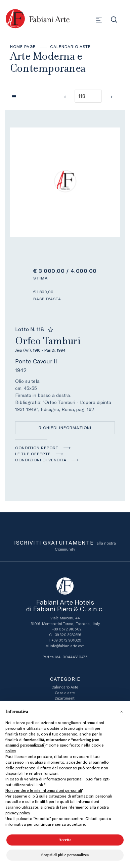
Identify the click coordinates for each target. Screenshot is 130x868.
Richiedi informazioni (65, 428)
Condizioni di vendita (41, 460)
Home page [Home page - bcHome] (23, 47)
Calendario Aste (70, 47)
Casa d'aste (65, 693)
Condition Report (37, 448)
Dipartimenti (65, 698)
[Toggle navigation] (99, 20)
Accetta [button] (65, 840)
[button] (121, 712)
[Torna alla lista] (16, 97)
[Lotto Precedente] (65, 97)
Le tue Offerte (33, 454)
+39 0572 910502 (67, 629)
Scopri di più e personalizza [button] (65, 855)
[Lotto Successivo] (112, 97)
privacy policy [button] (18, 813)
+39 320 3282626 (67, 635)
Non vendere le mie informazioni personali (44, 790)
